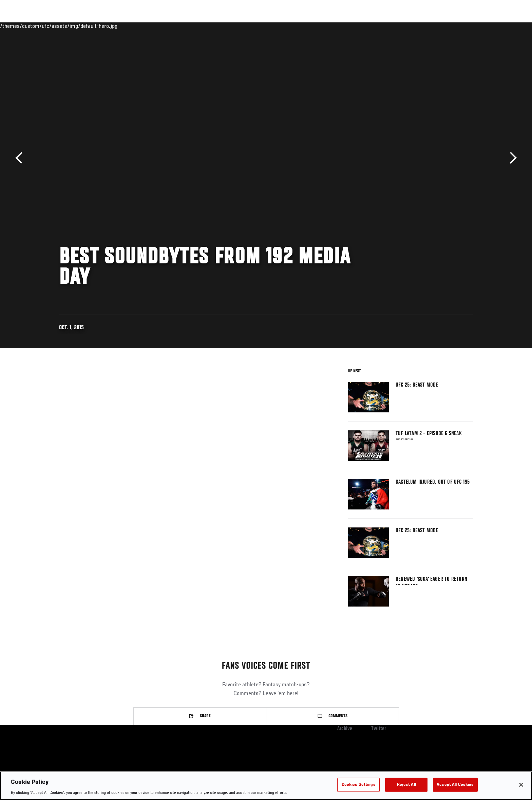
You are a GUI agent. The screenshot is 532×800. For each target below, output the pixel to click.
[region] (266, 786)
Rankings (80, 26)
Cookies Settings (359, 785)
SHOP (458, 26)
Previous (21, 158)
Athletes (110, 26)
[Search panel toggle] (477, 26)
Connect (368, 26)
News (137, 26)
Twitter (379, 729)
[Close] (521, 785)
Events (51, 26)
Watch (395, 26)
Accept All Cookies (455, 785)
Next (511, 158)
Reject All (406, 785)
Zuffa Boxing (428, 26)
